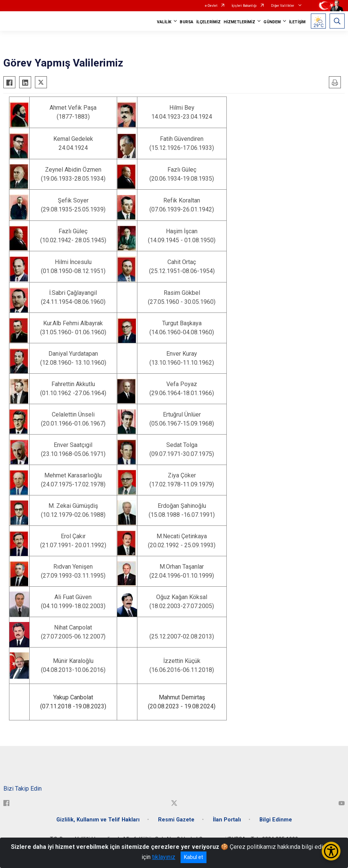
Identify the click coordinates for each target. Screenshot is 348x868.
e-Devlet (211, 6)
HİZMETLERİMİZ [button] (240, 22)
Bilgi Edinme (276, 820)
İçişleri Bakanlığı (244, 6)
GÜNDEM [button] (272, 22)
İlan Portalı (227, 820)
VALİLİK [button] (164, 22)
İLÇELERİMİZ (209, 22)
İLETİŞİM (297, 22)
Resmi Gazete (176, 820)
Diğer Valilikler (283, 6)
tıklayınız (164, 857)
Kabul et (194, 857)
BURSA (187, 22)
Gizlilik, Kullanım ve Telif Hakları (98, 820)
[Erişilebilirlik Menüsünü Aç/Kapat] (331, 851)
